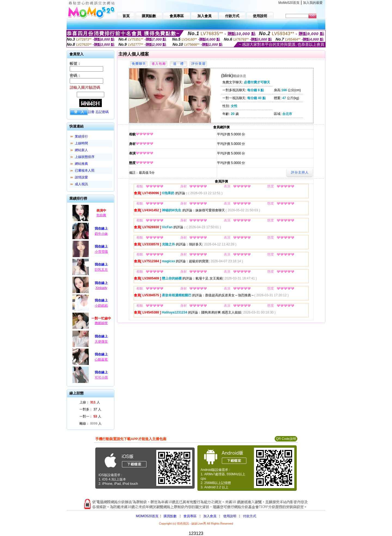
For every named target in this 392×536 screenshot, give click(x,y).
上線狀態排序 (85, 157)
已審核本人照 (85, 170)
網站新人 (81, 150)
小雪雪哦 (101, 252)
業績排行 (81, 136)
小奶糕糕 (101, 306)
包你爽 (101, 215)
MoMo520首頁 (289, 3)
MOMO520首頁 (147, 516)
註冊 (91, 112)
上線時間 (81, 143)
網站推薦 (81, 164)
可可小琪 (101, 377)
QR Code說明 (286, 439)
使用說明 (230, 516)
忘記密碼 (102, 112)
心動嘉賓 (101, 360)
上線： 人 (90, 402)
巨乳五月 (101, 270)
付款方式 (250, 516)
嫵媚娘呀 (101, 323)
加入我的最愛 (313, 3)
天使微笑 (101, 342)
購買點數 (170, 516)
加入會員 (210, 516)
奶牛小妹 (101, 234)
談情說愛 (81, 177)
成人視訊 (81, 184)
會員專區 (190, 516)
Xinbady (101, 288)
